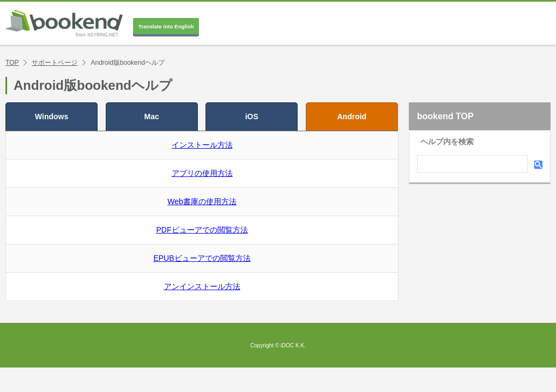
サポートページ (55, 63)
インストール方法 (202, 145)
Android (352, 117)
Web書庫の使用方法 (202, 201)
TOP (12, 63)
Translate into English (166, 26)
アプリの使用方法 (202, 173)
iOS (252, 117)
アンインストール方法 (202, 286)
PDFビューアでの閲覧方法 (202, 230)
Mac (152, 117)
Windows (52, 117)
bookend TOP (445, 116)
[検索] (471, 165)
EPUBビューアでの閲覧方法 (202, 258)
